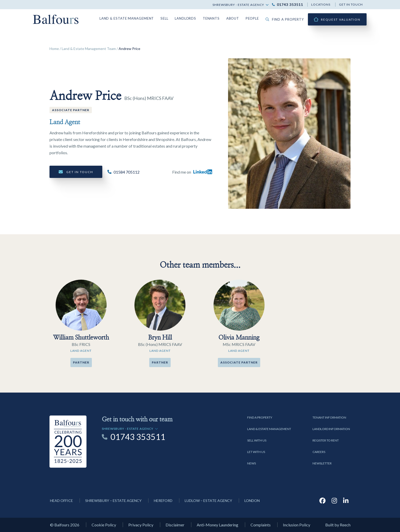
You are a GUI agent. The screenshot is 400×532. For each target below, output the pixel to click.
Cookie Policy (104, 525)
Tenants (215, 18)
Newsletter (322, 463)
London (252, 501)
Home (54, 49)
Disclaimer (175, 525)
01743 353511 (290, 5)
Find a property (286, 20)
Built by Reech (338, 525)
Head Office (61, 501)
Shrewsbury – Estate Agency (113, 501)
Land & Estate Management (134, 18)
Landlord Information (331, 429)
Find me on (192, 172)
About (236, 18)
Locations (321, 4)
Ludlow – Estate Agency (208, 501)
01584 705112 (127, 172)
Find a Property (260, 417)
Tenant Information (329, 417)
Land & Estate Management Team (89, 49)
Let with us (256, 452)
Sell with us (257, 440)
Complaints (261, 525)
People (255, 18)
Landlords (190, 18)
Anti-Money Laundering (217, 525)
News (252, 463)
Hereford (163, 501)
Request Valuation (341, 20)
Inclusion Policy (297, 525)
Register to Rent (326, 440)
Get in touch (351, 4)
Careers (319, 452)
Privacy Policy (141, 525)
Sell (170, 18)
